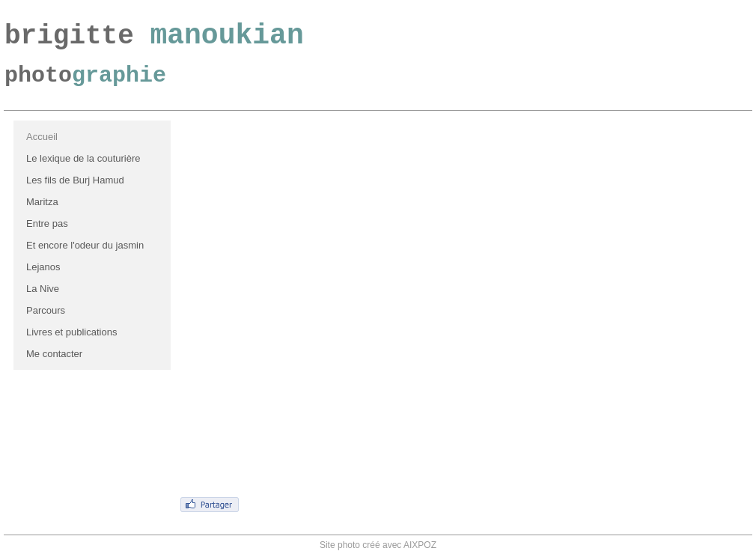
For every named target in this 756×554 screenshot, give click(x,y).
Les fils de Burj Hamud (75, 180)
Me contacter (54, 354)
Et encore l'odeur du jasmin (85, 245)
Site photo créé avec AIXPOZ (378, 545)
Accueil (42, 137)
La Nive (43, 289)
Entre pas (47, 223)
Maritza (42, 202)
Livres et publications (71, 332)
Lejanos (43, 267)
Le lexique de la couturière (83, 158)
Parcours (46, 310)
